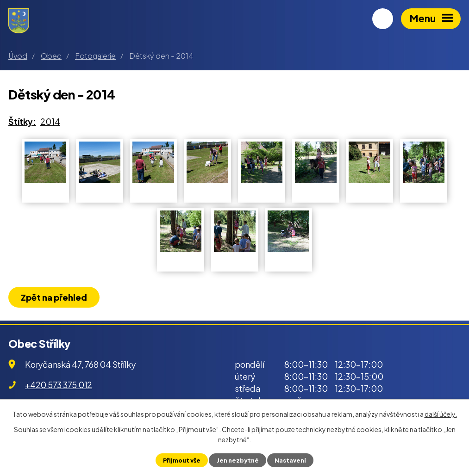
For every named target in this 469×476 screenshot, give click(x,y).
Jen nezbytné (238, 460)
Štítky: (22, 121)
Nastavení (290, 460)
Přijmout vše (182, 460)
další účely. (441, 414)
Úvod (18, 56)
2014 (50, 121)
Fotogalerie (95, 56)
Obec (51, 56)
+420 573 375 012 (59, 385)
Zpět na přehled (54, 297)
